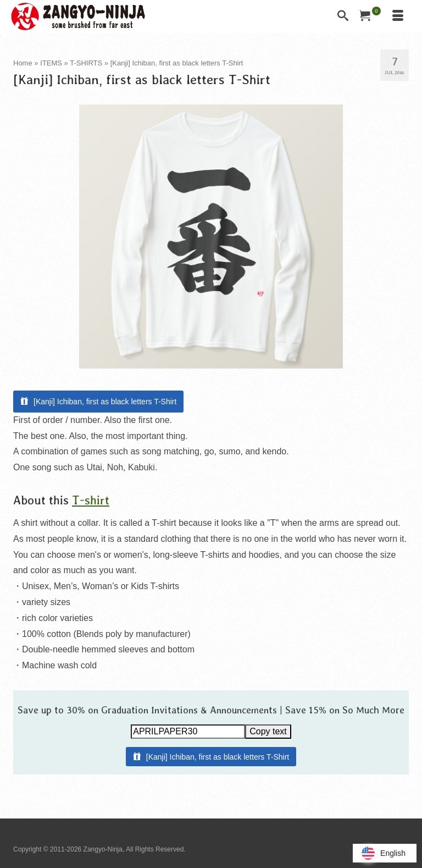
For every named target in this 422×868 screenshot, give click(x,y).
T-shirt (91, 500)
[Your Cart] (370, 17)
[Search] (343, 17)
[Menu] (398, 17)
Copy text (268, 731)
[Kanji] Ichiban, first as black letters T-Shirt (105, 402)
